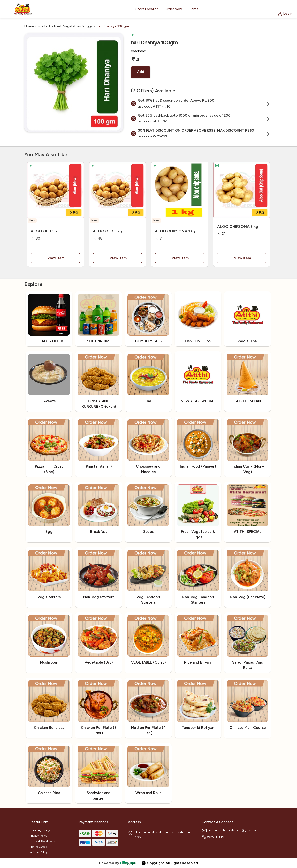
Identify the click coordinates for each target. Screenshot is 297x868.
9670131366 (213, 837)
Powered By (118, 863)
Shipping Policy (40, 830)
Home (29, 26)
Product (44, 26)
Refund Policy (38, 852)
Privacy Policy (38, 836)
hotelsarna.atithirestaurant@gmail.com (230, 830)
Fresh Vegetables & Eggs (73, 26)
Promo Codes (38, 847)
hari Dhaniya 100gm (113, 26)
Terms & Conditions (42, 841)
